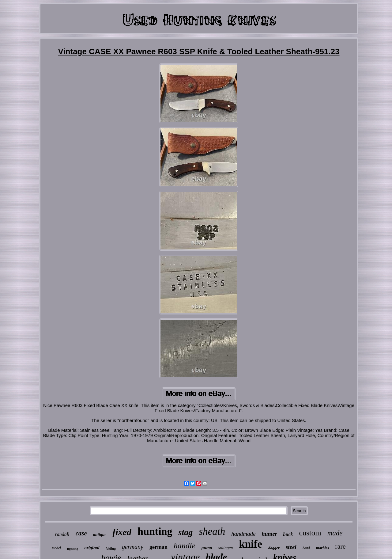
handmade (243, 534)
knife (251, 544)
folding (111, 549)
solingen (226, 548)
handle (185, 546)
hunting (155, 531)
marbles (323, 548)
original (92, 548)
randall (62, 534)
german (158, 547)
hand (306, 548)
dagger (274, 548)
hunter (269, 534)
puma (207, 548)
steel (291, 547)
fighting (73, 549)
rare (340, 546)
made (335, 533)
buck (288, 534)
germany (133, 547)
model (56, 548)
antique (100, 535)
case (81, 533)
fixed (122, 532)
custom (310, 533)
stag (185, 532)
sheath (212, 531)
